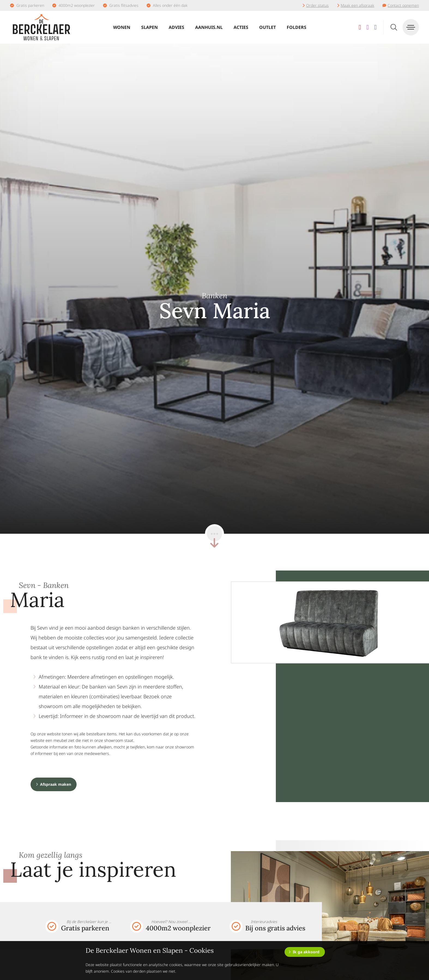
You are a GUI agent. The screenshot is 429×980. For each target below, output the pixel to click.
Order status (317, 5)
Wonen (122, 27)
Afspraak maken (56, 784)
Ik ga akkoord (306, 952)
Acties (241, 27)
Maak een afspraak (357, 5)
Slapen (149, 27)
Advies (176, 27)
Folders (297, 27)
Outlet (268, 27)
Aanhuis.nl (209, 27)
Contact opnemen (403, 5)
